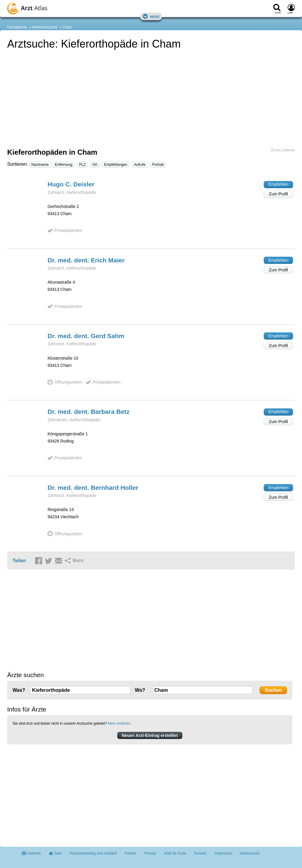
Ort (95, 165)
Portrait (158, 165)
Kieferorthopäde (45, 27)
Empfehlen (279, 184)
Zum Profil (278, 194)
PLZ (82, 165)
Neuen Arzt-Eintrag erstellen (150, 735)
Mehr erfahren (119, 723)
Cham (67, 27)
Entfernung (64, 165)
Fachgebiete (17, 27)
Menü (151, 16)
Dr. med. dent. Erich (86, 260)
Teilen (19, 561)
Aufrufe (140, 165)
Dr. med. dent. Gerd (86, 336)
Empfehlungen (116, 165)
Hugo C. (71, 184)
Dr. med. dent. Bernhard (93, 488)
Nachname (40, 165)
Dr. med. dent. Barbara (89, 412)
